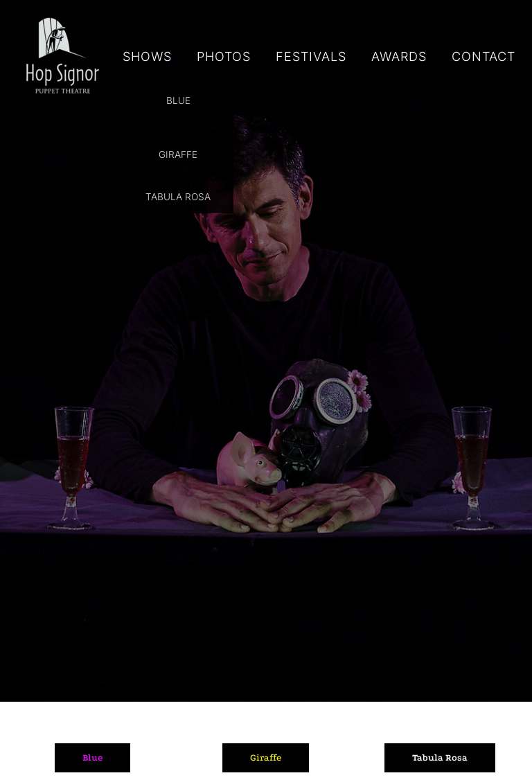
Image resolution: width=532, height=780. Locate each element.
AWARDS (399, 56)
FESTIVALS (311, 56)
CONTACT (484, 56)
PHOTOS (224, 56)
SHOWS (147, 56)
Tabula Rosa (440, 757)
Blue (92, 757)
